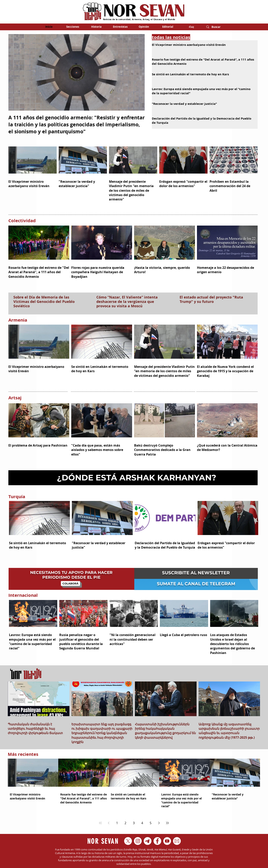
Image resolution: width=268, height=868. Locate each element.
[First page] (100, 823)
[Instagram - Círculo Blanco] (138, 841)
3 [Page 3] (134, 823)
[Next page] (159, 823)
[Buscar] (218, 27)
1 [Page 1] (117, 823)
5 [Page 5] (151, 823)
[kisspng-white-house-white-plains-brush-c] (177, 841)
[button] (73, 27)
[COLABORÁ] (70, 583)
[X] (128, 841)
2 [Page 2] (125, 823)
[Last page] (167, 823)
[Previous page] (109, 823)
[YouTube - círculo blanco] (167, 841)
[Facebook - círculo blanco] (157, 841)
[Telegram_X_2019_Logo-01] (148, 841)
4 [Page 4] (142, 823)
